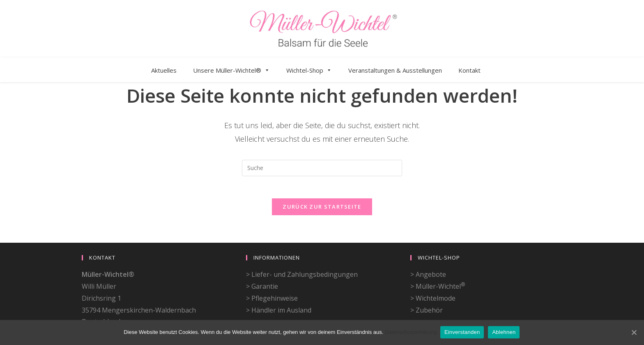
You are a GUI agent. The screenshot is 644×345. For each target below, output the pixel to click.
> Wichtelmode (433, 273)
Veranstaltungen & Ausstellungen (395, 70)
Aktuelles (164, 70)
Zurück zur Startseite (322, 209)
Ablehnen (505, 332)
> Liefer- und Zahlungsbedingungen (302, 249)
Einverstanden (463, 332)
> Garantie (262, 261)
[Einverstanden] (634, 332)
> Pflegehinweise (272, 273)
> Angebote (428, 249)
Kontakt (469, 70)
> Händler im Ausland (279, 285)
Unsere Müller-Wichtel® (231, 70)
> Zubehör (427, 285)
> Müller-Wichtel (438, 261)
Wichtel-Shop (309, 70)
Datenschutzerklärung (411, 332)
